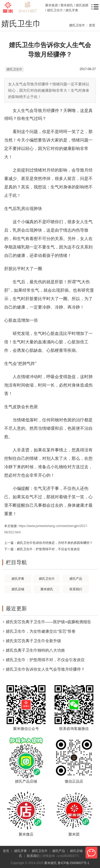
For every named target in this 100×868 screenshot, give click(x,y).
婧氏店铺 (76, 851)
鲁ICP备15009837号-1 (73, 863)
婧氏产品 (59, 851)
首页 (92, 25)
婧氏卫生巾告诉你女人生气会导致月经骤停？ (45, 669)
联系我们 (33, 856)
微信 (91, 853)
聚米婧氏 (51, 863)
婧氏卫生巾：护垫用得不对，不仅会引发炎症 (48, 549)
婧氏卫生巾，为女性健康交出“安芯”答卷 (41, 631)
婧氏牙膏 (21, 851)
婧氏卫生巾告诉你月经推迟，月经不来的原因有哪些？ (55, 543)
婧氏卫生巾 (77, 25)
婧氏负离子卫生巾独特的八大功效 (35, 650)
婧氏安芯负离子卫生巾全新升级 (33, 641)
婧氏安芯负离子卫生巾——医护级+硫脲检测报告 (48, 622)
